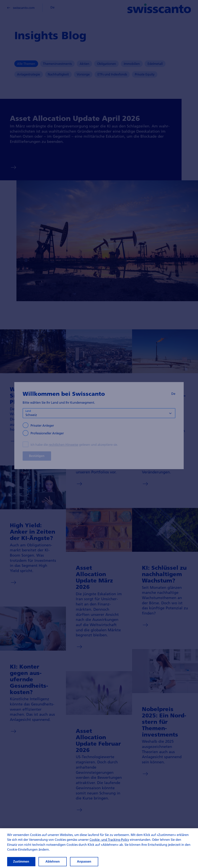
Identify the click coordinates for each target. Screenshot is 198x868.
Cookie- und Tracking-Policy (109, 844)
